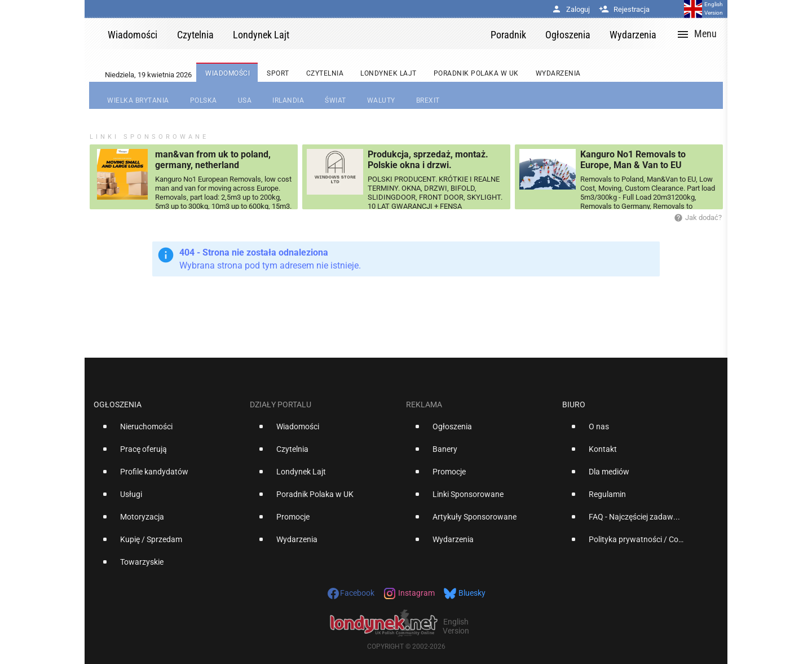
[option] (167, 431)
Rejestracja (624, 9)
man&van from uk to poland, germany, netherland (213, 160)
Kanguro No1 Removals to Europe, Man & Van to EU (633, 160)
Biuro (574, 404)
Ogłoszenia (118, 404)
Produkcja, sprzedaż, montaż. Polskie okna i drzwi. (428, 160)
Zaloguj (571, 9)
